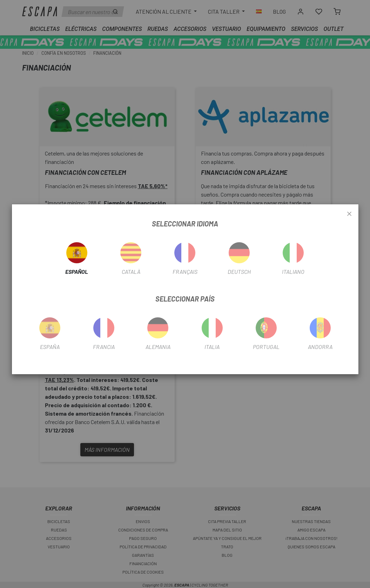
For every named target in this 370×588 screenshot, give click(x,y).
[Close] (349, 214)
